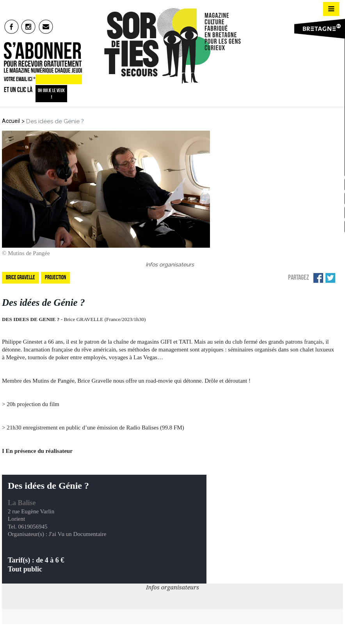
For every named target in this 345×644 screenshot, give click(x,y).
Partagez (299, 277)
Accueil (11, 121)
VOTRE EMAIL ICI (20, 79)
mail (46, 27)
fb (12, 27)
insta (29, 27)
